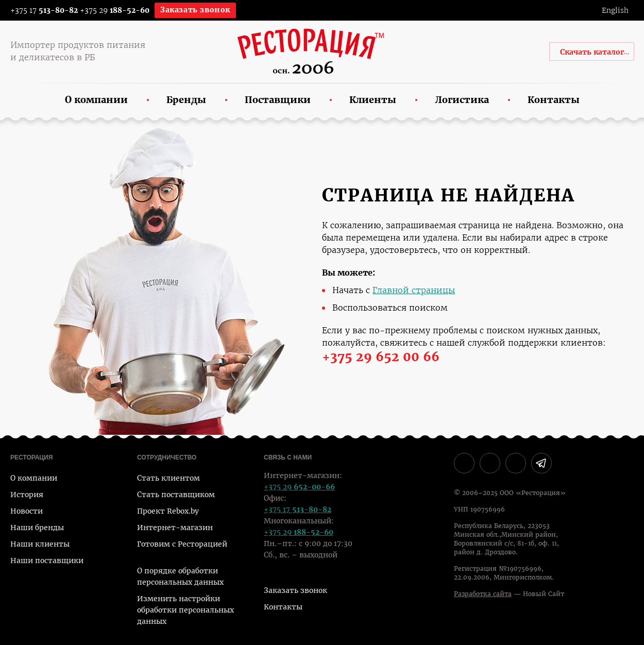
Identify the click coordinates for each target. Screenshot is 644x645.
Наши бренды (37, 528)
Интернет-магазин (175, 528)
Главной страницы (414, 290)
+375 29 (115, 10)
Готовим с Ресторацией (182, 544)
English (615, 10)
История (27, 495)
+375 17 (37, 10)
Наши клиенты (40, 544)
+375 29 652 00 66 (381, 357)
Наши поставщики (47, 561)
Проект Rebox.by (168, 511)
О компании (34, 478)
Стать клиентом (168, 478)
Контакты (283, 607)
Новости (27, 511)
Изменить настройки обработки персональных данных (185, 610)
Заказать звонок (195, 10)
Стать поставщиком (176, 495)
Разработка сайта (483, 594)
